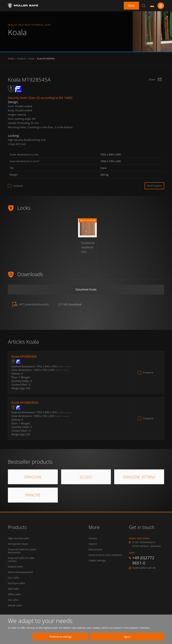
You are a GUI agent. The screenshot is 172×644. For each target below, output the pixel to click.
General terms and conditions (105, 555)
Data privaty (95, 550)
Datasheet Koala (86, 290)
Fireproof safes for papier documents (22, 551)
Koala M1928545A (46, 59)
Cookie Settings (97, 561)
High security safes (19, 539)
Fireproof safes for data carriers (21, 560)
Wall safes (14, 589)
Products (21, 59)
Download (75, 305)
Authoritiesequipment (20, 573)
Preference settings (66, 637)
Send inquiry (154, 186)
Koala (31, 59)
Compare (18, 186)
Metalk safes (15, 606)
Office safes (14, 595)
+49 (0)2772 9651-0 (143, 560)
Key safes (13, 600)
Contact (93, 539)
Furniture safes (16, 584)
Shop (131, 6)
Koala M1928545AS (25, 403)
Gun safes (14, 578)
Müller (11, 59)
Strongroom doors (18, 544)
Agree (129, 637)
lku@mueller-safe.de (144, 568)
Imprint (93, 544)
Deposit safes (15, 567)
